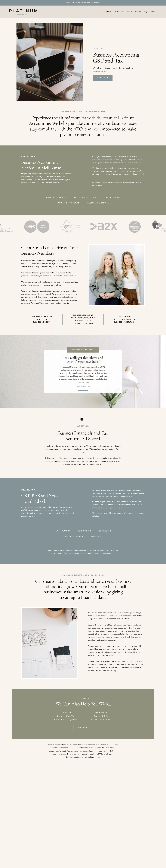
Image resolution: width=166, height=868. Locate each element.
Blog (145, 12)
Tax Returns (118, 12)
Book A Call (103, 78)
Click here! (96, 3)
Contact (153, 12)
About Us (129, 12)
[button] (108, 11)
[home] (23, 12)
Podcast (138, 12)
